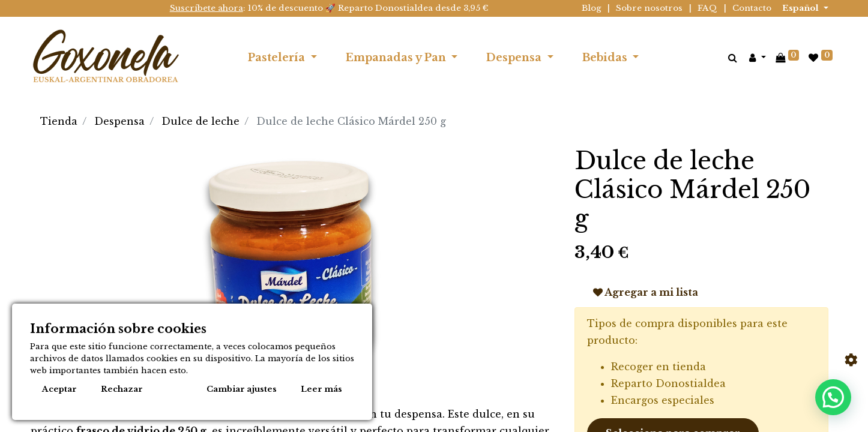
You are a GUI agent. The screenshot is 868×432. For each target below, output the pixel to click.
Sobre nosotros (649, 8)
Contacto (752, 8)
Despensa (119, 121)
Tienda (59, 121)
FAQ (707, 8)
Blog (592, 8)
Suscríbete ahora (206, 8)
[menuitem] (668, 58)
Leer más (321, 389)
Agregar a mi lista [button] (646, 292)
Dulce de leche (200, 121)
